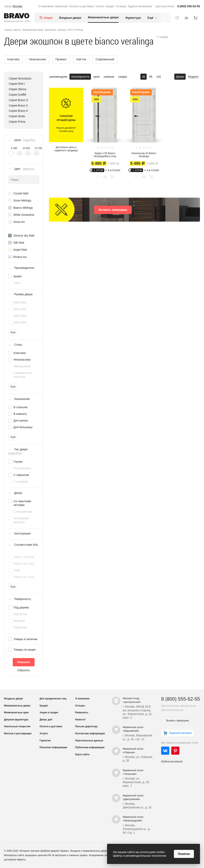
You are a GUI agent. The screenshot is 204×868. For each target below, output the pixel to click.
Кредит (110, 6)
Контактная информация (90, 733)
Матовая (19, 621)
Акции (48, 18)
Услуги (99, 6)
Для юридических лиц (53, 699)
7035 (17, 570)
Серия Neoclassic (20, 78)
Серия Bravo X (18, 105)
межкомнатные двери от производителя (106, 851)
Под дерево (21, 607)
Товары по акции (25, 650)
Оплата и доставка (81, 6)
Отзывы (121, 6)
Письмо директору (86, 726)
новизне (109, 77)
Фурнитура (133, 18)
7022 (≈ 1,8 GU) (24, 557)
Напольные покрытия (17, 726)
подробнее (15, 453)
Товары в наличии (25, 639)
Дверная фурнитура (16, 720)
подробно (29, 140)
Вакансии (61, 6)
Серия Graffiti (18, 95)
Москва (17, 6)
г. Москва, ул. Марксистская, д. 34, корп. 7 (136, 782)
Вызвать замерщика (113, 210)
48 (144, 77)
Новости (80, 720)
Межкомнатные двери (103, 17)
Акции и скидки (49, 713)
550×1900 (20, 303)
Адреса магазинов (140, 6)
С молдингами (23, 512)
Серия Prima (17, 122)
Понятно (184, 854)
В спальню (21, 407)
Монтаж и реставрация (18, 733)
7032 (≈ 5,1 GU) (24, 564)
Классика (20, 353)
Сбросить (24, 670)
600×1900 (20, 309)
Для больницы (23, 427)
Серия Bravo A (18, 111)
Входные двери (70, 18)
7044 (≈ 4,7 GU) (24, 577)
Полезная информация (53, 747)
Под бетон (20, 614)
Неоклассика (22, 360)
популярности (80, 77)
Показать (24, 662)
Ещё (13, 332)
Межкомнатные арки (16, 713)
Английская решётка (21, 520)
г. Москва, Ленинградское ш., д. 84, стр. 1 (137, 829)
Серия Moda (17, 116)
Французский (22, 366)
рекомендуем (58, 77)
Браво (18, 276)
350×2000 (20, 316)
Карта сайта (82, 754)
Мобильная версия (172, 762)
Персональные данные (89, 741)
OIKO (17, 283)
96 (151, 77)
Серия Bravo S (18, 100)
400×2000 (20, 322)
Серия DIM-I (17, 84)
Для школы (21, 420)
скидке (123, 77)
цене (96, 77)
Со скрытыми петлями (22, 503)
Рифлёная (20, 627)
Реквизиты (82, 713)
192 (159, 77)
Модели (193, 77)
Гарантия (45, 741)
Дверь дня (46, 720)
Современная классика (23, 375)
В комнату (20, 414)
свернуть (28, 169)
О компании (46, 6)
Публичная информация (90, 747)
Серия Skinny (18, 89)
